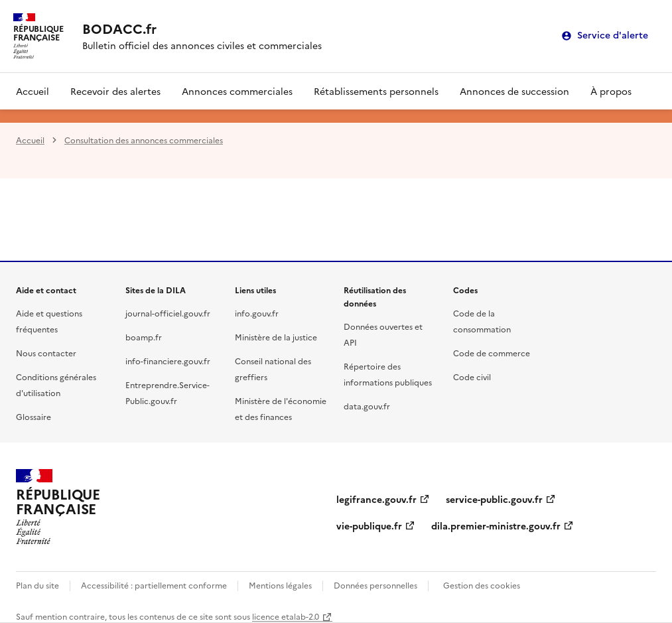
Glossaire (34, 416)
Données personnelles (375, 585)
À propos (611, 91)
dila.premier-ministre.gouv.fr (496, 525)
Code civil (472, 377)
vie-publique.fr (369, 525)
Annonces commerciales (237, 91)
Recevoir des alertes (115, 91)
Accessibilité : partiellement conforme (154, 585)
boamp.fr (144, 337)
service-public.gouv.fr (494, 499)
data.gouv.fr (367, 406)
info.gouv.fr (257, 313)
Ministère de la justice (276, 337)
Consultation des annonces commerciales (144, 140)
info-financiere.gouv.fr (168, 361)
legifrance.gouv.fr (376, 499)
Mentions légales (280, 585)
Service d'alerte (613, 35)
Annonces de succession (514, 91)
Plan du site (37, 585)
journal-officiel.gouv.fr (168, 313)
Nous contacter (46, 353)
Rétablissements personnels (376, 91)
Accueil (33, 91)
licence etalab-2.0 (286, 616)
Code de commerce (492, 353)
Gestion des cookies (482, 585)
